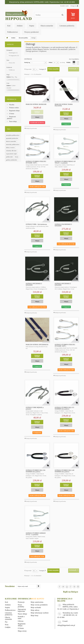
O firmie (12, 114)
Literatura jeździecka (67, 26)
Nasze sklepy (13, 121)
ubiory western (10, 148)
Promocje (21, 602)
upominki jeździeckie (12, 138)
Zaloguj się (74, 6)
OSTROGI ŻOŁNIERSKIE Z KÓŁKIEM (63, 225)
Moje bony (34, 616)
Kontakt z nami (64, 6)
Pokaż (51, 62)
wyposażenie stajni (11, 154)
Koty (7, 625)
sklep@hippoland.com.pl (66, 625)
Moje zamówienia (37, 602)
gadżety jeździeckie (11, 160)
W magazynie (14, 56)
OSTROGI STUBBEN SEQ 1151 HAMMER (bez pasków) (64, 408)
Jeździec (20, 26)
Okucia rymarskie (47, 26)
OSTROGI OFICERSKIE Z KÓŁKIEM (34, 284)
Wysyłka (12, 105)
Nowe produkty (21, 606)
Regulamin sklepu (14, 111)
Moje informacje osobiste (40, 613)
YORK (12, 70)
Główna (21, 621)
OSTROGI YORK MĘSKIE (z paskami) (35, 408)
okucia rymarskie (11, 141)
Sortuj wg (27, 62)
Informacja (12, 99)
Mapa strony (22, 631)
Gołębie (8, 627)
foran (17, 157)
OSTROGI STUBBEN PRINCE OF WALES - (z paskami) (65, 162)
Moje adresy (35, 610)
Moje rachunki (36, 607)
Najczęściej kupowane (22, 610)
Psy (6, 622)
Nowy (12, 63)
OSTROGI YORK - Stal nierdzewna (36, 224)
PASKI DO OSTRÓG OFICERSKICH (37, 345)
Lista (78, 63)
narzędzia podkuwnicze (13, 135)
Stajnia (32, 26)
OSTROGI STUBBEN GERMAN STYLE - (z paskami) (36, 534)
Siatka (74, 63)
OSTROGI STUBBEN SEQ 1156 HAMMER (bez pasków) (36, 471)
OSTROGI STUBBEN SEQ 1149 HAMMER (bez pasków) (64, 471)
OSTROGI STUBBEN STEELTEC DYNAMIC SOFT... (36, 162)
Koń (9, 26)
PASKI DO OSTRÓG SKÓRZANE (36, 104)
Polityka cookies (14, 108)
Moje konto (37, 599)
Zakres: (9, 77)
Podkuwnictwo (13, 32)
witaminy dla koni (11, 151)
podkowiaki (9, 157)
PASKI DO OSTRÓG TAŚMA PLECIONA (64, 105)
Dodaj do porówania (31, 128)
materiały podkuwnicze (13, 144)
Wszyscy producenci (32, 32)
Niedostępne (13, 53)
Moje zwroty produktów (39, 605)
